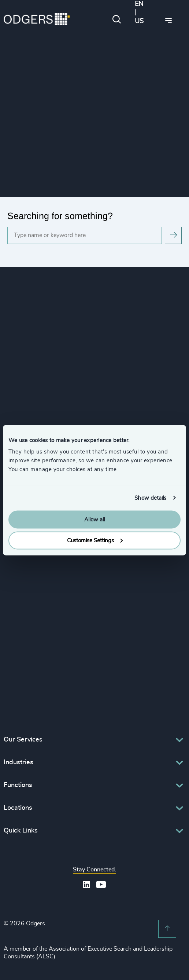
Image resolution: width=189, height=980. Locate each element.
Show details (150, 498)
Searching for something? (60, 216)
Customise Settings (95, 540)
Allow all (94, 520)
